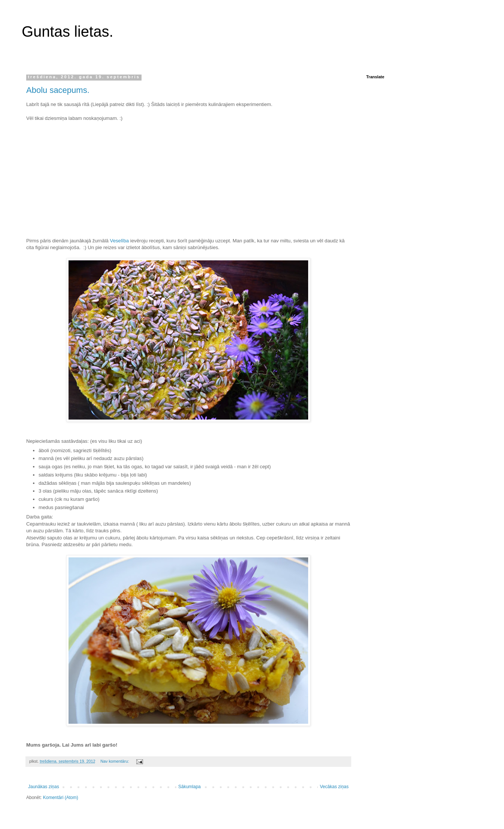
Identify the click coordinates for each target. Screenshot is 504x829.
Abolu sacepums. (58, 90)
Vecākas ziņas (334, 787)
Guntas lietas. (68, 31)
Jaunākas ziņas (44, 787)
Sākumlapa (189, 787)
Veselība (120, 241)
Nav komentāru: (115, 761)
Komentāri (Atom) (61, 798)
